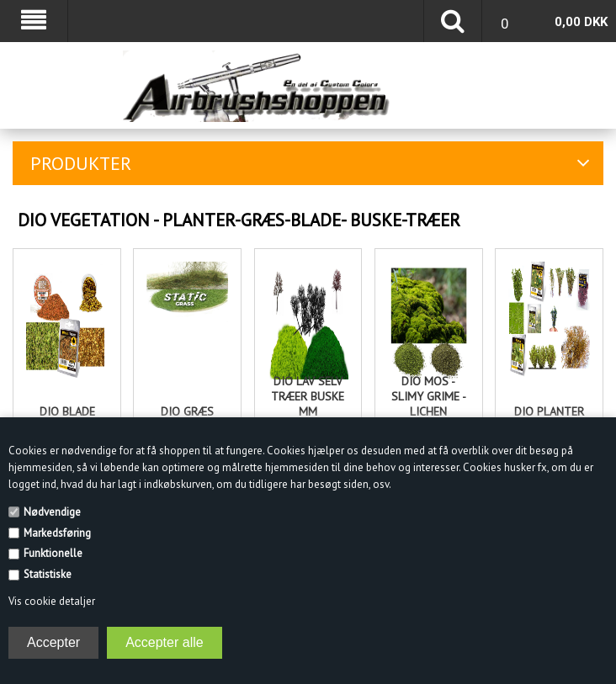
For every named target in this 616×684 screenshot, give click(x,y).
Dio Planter (549, 411)
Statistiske (48, 574)
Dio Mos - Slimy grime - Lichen (429, 396)
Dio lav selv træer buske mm (308, 396)
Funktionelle (53, 553)
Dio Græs (187, 411)
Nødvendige (52, 512)
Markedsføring (57, 533)
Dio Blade (67, 411)
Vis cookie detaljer (52, 601)
